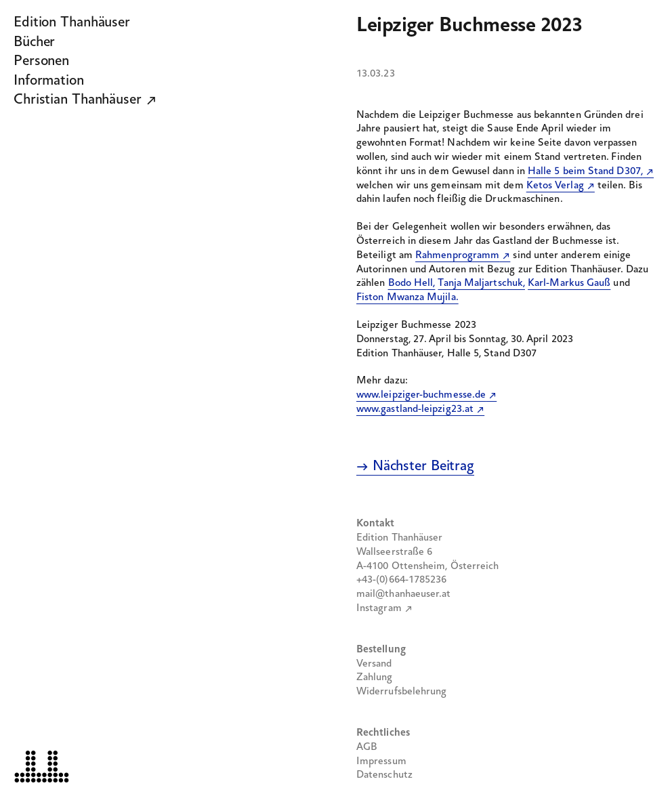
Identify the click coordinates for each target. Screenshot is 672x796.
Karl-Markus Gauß (569, 283)
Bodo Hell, (412, 283)
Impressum (381, 761)
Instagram (379, 608)
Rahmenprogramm (457, 255)
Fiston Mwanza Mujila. (407, 297)
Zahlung (375, 677)
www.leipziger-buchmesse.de (421, 395)
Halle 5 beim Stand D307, (585, 171)
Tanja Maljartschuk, (481, 283)
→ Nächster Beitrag (415, 466)
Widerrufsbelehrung (401, 692)
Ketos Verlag (555, 186)
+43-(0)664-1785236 (401, 580)
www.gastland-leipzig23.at (415, 409)
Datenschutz (384, 775)
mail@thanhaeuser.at (404, 594)
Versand (374, 664)
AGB (367, 747)
